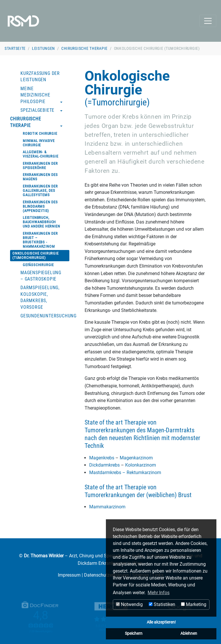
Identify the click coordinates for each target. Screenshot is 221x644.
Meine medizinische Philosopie (35, 95)
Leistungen (43, 49)
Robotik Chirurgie (40, 133)
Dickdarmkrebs (105, 465)
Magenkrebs (102, 458)
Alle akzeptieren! (161, 622)
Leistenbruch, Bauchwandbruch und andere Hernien (41, 222)
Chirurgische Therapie (84, 49)
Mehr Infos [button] (159, 593)
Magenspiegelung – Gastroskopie (41, 276)
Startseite (15, 49)
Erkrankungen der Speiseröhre (40, 166)
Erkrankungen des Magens (40, 177)
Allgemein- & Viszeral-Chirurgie (40, 154)
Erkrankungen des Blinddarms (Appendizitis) (40, 206)
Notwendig (129, 604)
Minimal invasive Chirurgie (39, 143)
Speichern (134, 633)
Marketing (194, 604)
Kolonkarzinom (140, 465)
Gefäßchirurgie (38, 265)
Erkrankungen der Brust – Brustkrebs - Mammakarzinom (40, 240)
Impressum (69, 575)
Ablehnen (189, 633)
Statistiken (162, 604)
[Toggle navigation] (208, 21)
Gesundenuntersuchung (46, 316)
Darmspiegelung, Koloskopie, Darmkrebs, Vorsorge (40, 297)
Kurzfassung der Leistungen (40, 76)
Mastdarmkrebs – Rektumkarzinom (125, 472)
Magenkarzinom (136, 458)
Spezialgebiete (37, 110)
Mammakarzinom (107, 507)
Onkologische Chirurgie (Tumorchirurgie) (36, 255)
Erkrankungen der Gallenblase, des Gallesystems (40, 191)
